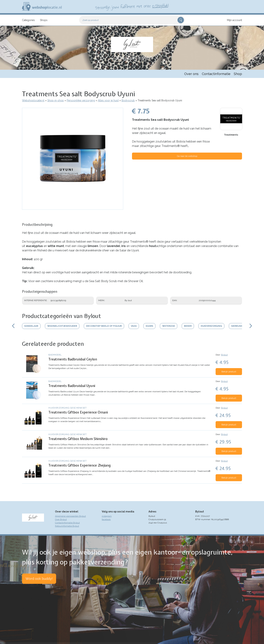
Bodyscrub (128, 100)
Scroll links (13, 326)
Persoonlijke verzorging (81, 100)
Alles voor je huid (108, 100)
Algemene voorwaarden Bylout (70, 516)
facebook (106, 519)
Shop (238, 74)
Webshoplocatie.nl (33, 100)
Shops (44, 20)
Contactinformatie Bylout (67, 523)
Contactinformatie (216, 74)
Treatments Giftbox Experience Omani (78, 412)
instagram (107, 516)
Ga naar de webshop (187, 156)
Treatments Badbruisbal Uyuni (72, 386)
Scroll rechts (251, 326)
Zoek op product (91, 20)
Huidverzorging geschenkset (67, 408)
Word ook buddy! (39, 579)
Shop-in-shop (56, 100)
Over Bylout (61, 519)
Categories (28, 20)
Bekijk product (229, 372)
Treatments (231, 135)
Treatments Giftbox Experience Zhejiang (79, 465)
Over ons (191, 74)
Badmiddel (55, 355)
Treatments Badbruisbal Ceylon (73, 359)
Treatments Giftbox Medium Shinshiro (78, 439)
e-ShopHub (160, 5)
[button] (73, 208)
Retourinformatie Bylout (67, 526)
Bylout (224, 355)
